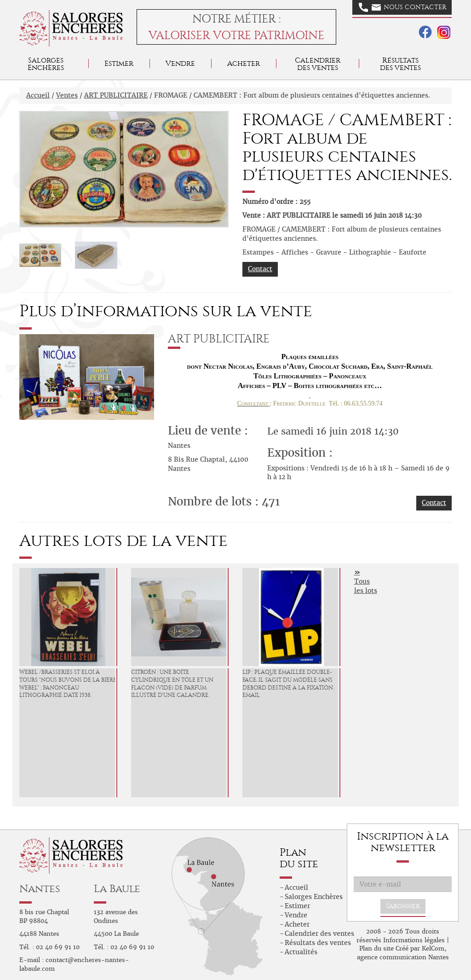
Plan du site (376, 948)
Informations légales (414, 940)
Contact (260, 269)
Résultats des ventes (318, 943)
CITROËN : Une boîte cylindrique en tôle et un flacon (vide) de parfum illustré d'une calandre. (172, 684)
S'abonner (403, 906)
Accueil (38, 95)
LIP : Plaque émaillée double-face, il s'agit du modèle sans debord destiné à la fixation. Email (288, 684)
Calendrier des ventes (318, 64)
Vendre (180, 63)
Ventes (67, 95)
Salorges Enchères (314, 897)
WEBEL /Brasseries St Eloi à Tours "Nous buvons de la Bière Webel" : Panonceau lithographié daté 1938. (68, 684)
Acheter (244, 63)
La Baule (117, 889)
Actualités (301, 952)
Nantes (40, 889)
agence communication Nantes (403, 957)
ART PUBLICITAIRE (116, 95)
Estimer (119, 63)
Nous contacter (402, 7)
